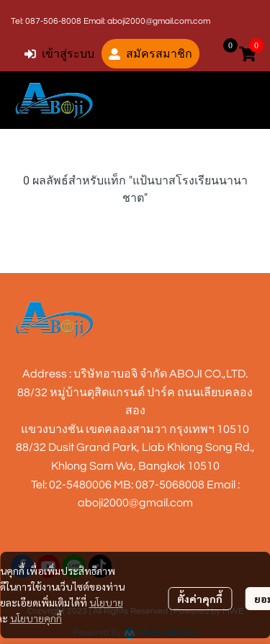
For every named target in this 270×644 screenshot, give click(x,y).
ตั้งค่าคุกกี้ (200, 599)
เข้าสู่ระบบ (59, 54)
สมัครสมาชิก (150, 54)
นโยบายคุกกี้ (36, 618)
